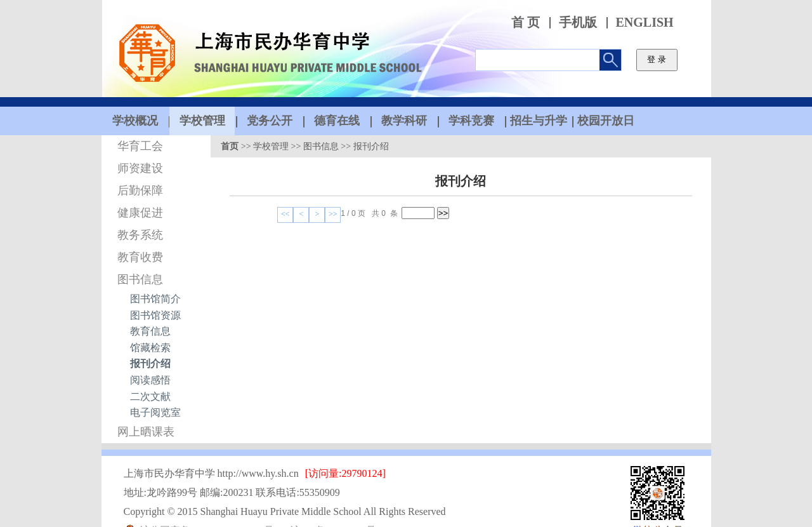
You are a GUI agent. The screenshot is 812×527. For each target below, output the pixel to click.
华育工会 (140, 146)
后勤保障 (140, 190)
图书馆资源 (155, 315)
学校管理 (271, 146)
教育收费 (140, 257)
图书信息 (140, 279)
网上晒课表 (146, 432)
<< (285, 214)
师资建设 (140, 168)
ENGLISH (645, 23)
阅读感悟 (150, 380)
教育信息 (150, 331)
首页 (230, 146)
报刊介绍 (150, 364)
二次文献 (150, 397)
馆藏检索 (150, 348)
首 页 (526, 23)
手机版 (578, 23)
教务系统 (140, 235)
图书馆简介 (155, 299)
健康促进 (140, 213)
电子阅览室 (155, 412)
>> (333, 214)
